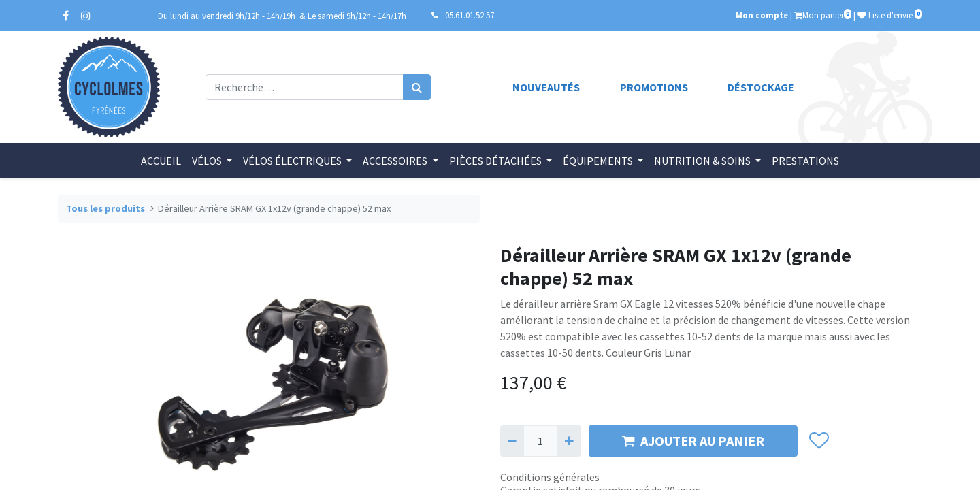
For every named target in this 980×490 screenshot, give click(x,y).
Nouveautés (546, 87)
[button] (818, 441)
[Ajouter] (569, 441)
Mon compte (762, 15)
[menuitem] (161, 161)
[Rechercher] (417, 87)
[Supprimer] (512, 441)
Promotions (654, 87)
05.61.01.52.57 (470, 15)
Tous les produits (105, 208)
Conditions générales (550, 477)
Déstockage (761, 87)
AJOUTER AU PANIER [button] (693, 441)
